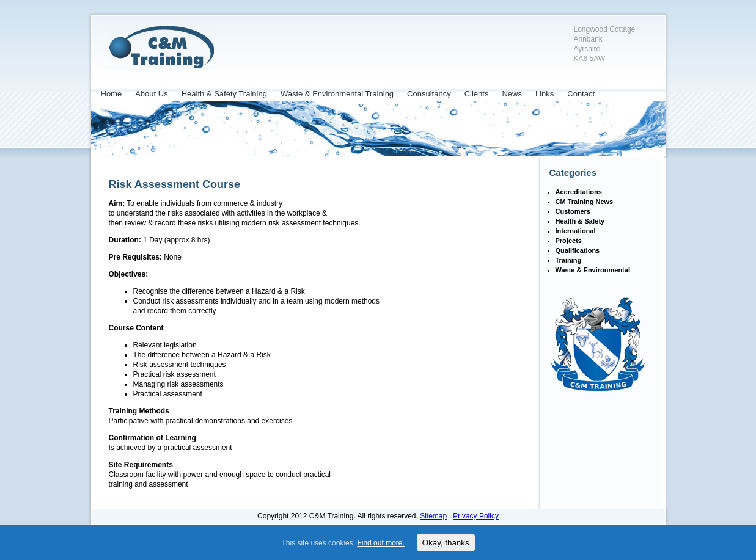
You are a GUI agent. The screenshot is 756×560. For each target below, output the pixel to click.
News (512, 94)
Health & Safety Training (224, 94)
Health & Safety (580, 221)
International (576, 231)
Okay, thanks (446, 543)
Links (545, 94)
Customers (573, 211)
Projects (569, 241)
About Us (151, 94)
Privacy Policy (476, 516)
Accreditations (579, 192)
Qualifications (578, 250)
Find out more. (380, 543)
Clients (477, 94)
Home (112, 94)
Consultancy (429, 94)
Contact (581, 94)
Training (569, 260)
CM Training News (585, 202)
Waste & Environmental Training (337, 94)
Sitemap (433, 516)
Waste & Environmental (593, 270)
